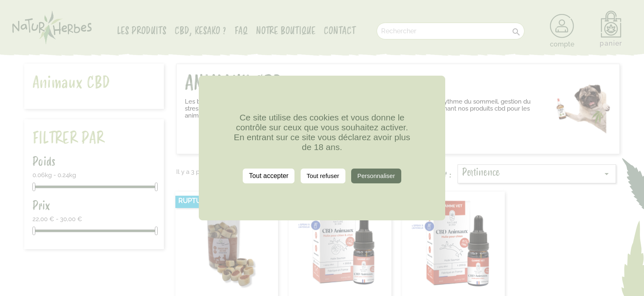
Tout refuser (323, 176)
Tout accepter (269, 176)
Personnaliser (376, 176)
